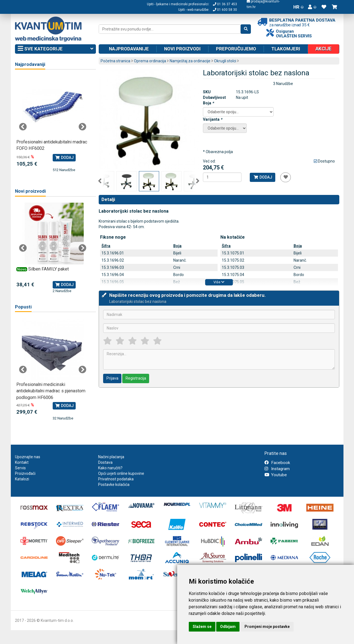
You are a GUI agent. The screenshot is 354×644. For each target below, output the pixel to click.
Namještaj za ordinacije (190, 61)
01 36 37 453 (225, 4)
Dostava (105, 462)
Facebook (277, 463)
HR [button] (298, 7)
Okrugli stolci (225, 61)
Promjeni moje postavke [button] (267, 627)
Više (219, 282)
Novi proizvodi (182, 49)
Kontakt (22, 462)
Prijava (112, 378)
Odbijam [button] (228, 627)
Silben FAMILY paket (49, 269)
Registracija (136, 378)
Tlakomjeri (286, 49)
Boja (208, 103)
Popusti (23, 307)
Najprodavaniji (30, 64)
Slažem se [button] (202, 627)
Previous (100, 181)
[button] (312, 7)
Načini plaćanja (111, 457)
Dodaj (263, 177)
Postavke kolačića (114, 485)
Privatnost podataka (116, 479)
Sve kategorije (56, 49)
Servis (20, 468)
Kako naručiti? (110, 468)
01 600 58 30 (225, 10)
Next (198, 181)
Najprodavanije (129, 49)
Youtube (276, 475)
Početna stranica (115, 61)
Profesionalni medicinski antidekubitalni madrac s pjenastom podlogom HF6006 (51, 391)
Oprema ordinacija (150, 61)
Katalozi (22, 479)
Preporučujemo (236, 49)
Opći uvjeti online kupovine (121, 473)
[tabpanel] (53, 124)
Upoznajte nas (28, 457)
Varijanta (212, 119)
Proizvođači (25, 473)
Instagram (277, 469)
